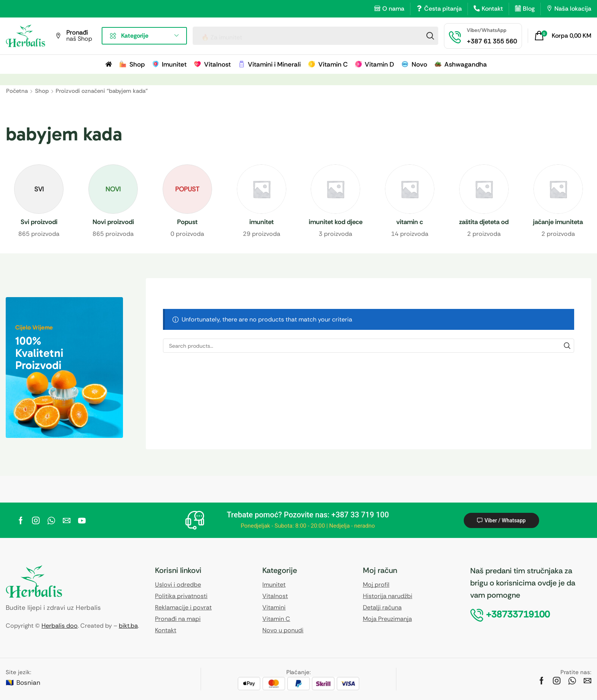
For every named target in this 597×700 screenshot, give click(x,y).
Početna (17, 91)
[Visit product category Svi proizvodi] (39, 222)
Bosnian (28, 682)
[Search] (430, 36)
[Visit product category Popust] (188, 222)
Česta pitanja (443, 9)
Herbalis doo (60, 626)
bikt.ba (128, 626)
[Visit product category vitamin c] (410, 222)
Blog (529, 9)
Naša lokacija (573, 9)
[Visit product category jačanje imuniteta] (558, 222)
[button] (563, 36)
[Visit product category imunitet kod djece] (336, 222)
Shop (42, 91)
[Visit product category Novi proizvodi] (113, 222)
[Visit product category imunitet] (261, 222)
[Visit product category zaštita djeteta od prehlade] (484, 222)
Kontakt (492, 9)
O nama (393, 9)
